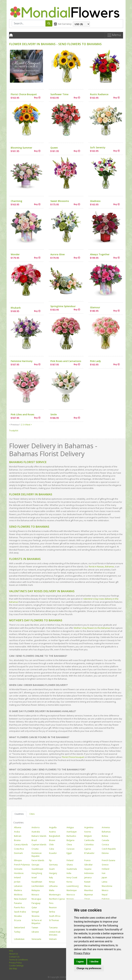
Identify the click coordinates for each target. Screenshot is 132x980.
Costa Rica (19, 849)
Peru (51, 903)
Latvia (104, 882)
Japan (104, 877)
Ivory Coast (72, 877)
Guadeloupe (37, 869)
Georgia (35, 865)
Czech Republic (109, 849)
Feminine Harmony (22, 361)
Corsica (105, 845)
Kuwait (87, 882)
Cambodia (89, 840)
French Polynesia (22, 865)
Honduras (19, 873)
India (69, 873)
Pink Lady (95, 361)
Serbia (52, 912)
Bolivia (105, 836)
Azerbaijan (72, 832)
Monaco (35, 895)
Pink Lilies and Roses (22, 414)
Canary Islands (21, 845)
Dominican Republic (37, 855)
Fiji (50, 860)
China (69, 845)
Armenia (106, 827)
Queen (54, 148)
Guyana (88, 869)
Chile (51, 845)
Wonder (15, 254)
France (87, 860)
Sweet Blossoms (60, 201)
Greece (105, 865)
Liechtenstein (38, 886)
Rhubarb (16, 308)
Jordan (17, 882)
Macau (87, 886)
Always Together (100, 254)
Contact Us (14, 957)
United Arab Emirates (55, 933)
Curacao (71, 849)
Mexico (105, 890)
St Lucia (18, 920)
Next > (29, 425)
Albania (18, 827)
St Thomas (54, 920)
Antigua (70, 827)
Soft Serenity (98, 147)
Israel (34, 877)
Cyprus (88, 849)
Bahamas (106, 832)
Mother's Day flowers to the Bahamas (92, 628)
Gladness (95, 201)
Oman (87, 899)
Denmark (18, 853)
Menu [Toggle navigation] (114, 35)
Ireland (17, 877)
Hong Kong (37, 873)
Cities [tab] (32, 814)
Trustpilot (14, 431)
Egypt (69, 853)
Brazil (34, 840)
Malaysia (36, 890)
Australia (36, 832)
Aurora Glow (57, 254)
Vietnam (53, 939)
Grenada (18, 869)
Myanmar (89, 895)
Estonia (105, 853)
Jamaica (88, 877)
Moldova (18, 895)
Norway (70, 899)
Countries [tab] (19, 814)
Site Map (13, 969)
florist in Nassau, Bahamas (101, 567)
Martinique (72, 890)
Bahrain (18, 836)
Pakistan (106, 899)
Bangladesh (55, 836)
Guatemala (72, 869)
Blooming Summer (21, 148)
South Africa (55, 916)
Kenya (52, 882)
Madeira (18, 890)
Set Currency (65, 24)
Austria (52, 832)
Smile (54, 414)
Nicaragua (36, 899)
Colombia (89, 845)
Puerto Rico (19, 907)
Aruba (17, 832)
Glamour (95, 307)
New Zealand (20, 899)
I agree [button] (80, 962)
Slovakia (18, 916)
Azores (88, 832)
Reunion (53, 907)
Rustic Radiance (99, 94)
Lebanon (18, 886)
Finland (70, 860)
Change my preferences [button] (89, 968)
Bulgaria (70, 840)
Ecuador (53, 853)
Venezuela (36, 939)
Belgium (88, 836)
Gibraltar (88, 865)
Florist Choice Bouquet (24, 94)
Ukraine (35, 932)
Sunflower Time (59, 94)
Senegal (35, 912)
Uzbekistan (19, 939)
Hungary (53, 873)
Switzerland (19, 928)
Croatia (35, 849)
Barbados (71, 836)
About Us (13, 954)
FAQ (11, 951)
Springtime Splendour (63, 306)
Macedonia (107, 886)
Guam (52, 869)
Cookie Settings (16, 966)
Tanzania (53, 928)
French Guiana (108, 860)
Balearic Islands (39, 836)
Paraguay (36, 903)
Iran (104, 873)
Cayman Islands (39, 845)
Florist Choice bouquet (73, 757)
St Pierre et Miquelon (37, 922)
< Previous (14, 425)
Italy (51, 877)
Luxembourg (73, 886)
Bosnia (17, 840)
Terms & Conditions (18, 960)
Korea (69, 882)
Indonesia (89, 873)
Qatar (34, 907)
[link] (82, 953)
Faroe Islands (38, 860)
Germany (53, 865)
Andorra (36, 827)
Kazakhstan (37, 882)
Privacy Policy (82, 953)
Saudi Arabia (20, 912)
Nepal (105, 895)
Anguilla (53, 827)
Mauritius (89, 890)
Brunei (52, 840)
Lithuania (53, 886)
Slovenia (35, 916)
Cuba (52, 849)
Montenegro (55, 895)
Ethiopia (18, 860)
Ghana (70, 865)
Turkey (17, 932)
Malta (52, 890)
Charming (16, 201)
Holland (105, 869)
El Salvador (89, 853)
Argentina (89, 827)
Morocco (71, 895)
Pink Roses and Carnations (66, 361)
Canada (105, 840)
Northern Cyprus (57, 899)
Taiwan (35, 928)
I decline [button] (94, 962)
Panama (18, 903)
